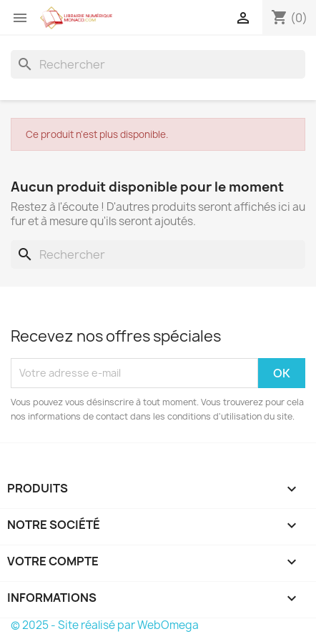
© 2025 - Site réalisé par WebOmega (105, 625)
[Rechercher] (158, 64)
